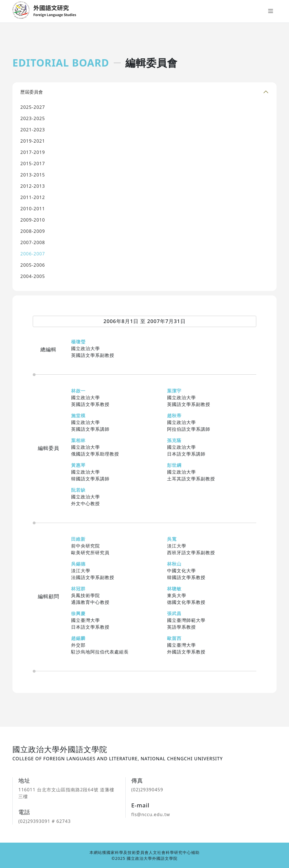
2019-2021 (33, 141)
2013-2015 (33, 175)
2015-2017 (33, 164)
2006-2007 (33, 254)
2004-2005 (33, 276)
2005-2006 (33, 265)
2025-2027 (33, 107)
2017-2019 (33, 152)
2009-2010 (33, 220)
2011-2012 (33, 197)
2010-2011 (33, 209)
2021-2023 (33, 130)
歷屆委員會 (32, 92)
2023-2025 (33, 118)
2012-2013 (33, 186)
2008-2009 (33, 231)
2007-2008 (33, 242)
